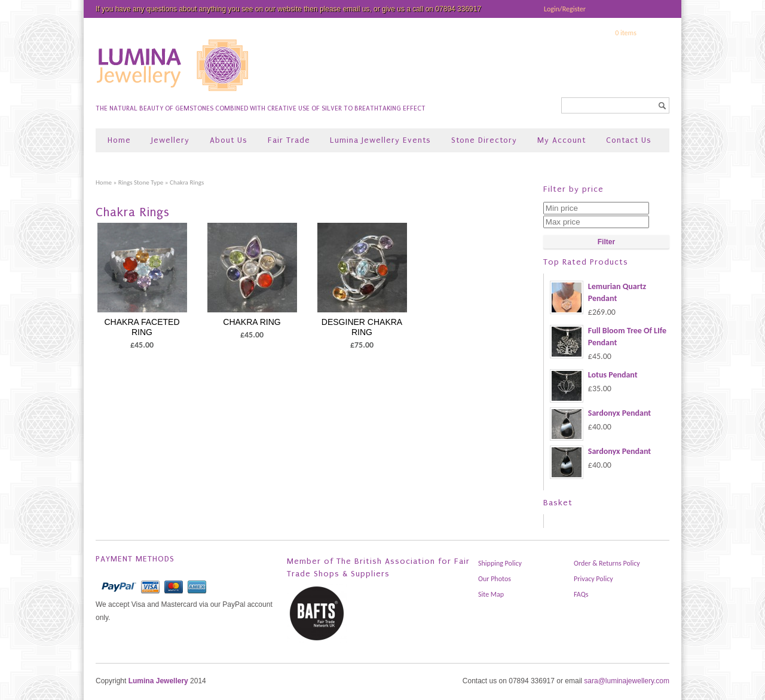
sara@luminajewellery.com (627, 681)
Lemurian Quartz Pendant (598, 293)
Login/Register (565, 9)
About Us (229, 140)
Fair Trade (289, 140)
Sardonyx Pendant (600, 413)
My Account (561, 140)
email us (357, 9)
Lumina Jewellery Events (380, 140)
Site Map (491, 594)
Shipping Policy (500, 563)
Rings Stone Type (141, 182)
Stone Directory (484, 140)
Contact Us (629, 140)
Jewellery (170, 140)
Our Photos (495, 579)
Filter (606, 242)
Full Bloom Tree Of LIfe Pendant (608, 337)
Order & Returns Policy (607, 563)
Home (119, 140)
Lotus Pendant (594, 375)
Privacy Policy (593, 579)
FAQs (581, 594)
